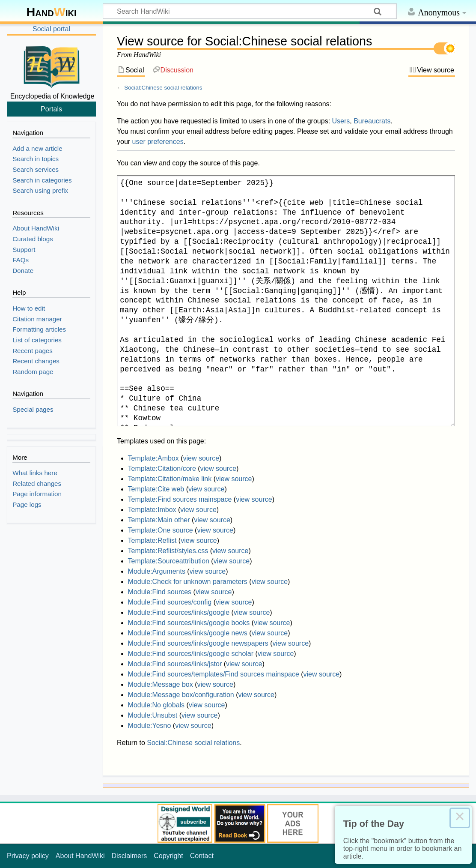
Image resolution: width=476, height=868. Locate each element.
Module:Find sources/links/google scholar (191, 654)
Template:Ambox (153, 458)
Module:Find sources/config (170, 602)
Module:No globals (156, 705)
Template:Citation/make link (170, 479)
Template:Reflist (152, 540)
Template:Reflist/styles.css (168, 551)
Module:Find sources (160, 592)
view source (201, 458)
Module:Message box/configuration (181, 695)
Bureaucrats (372, 121)
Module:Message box (161, 684)
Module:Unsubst (153, 715)
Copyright (168, 856)
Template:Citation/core (162, 468)
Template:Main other (159, 520)
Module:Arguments (157, 571)
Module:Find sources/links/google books (189, 623)
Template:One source (161, 530)
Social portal (51, 29)
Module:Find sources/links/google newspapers (198, 643)
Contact (202, 856)
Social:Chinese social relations (163, 88)
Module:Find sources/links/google (179, 612)
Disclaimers (129, 856)
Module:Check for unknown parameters (188, 582)
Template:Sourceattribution (169, 561)
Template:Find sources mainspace (180, 499)
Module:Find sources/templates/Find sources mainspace (214, 674)
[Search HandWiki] (250, 11)
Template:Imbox (152, 510)
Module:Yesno (150, 726)
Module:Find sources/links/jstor (175, 664)
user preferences (158, 142)
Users (341, 121)
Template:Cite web (156, 489)
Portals (51, 109)
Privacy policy (28, 856)
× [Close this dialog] (460, 818)
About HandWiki (80, 856)
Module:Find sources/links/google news (188, 633)
